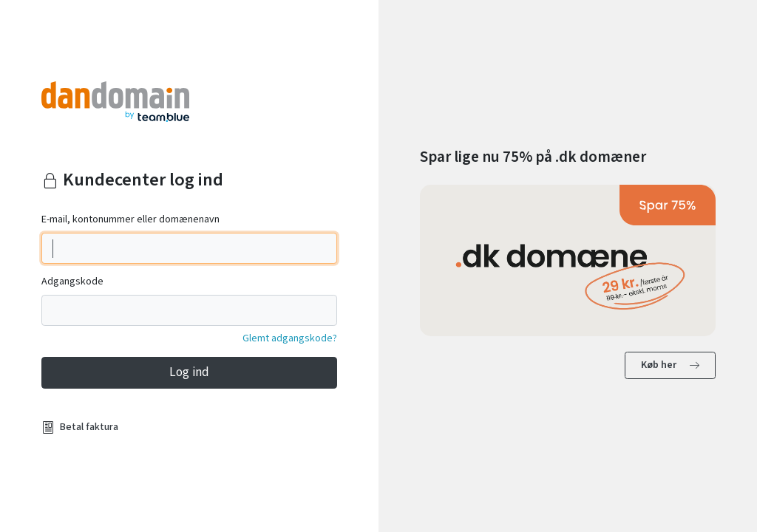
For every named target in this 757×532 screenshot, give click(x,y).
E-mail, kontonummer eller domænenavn (130, 219)
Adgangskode (72, 282)
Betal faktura (89, 427)
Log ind (189, 372)
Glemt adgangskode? (290, 338)
